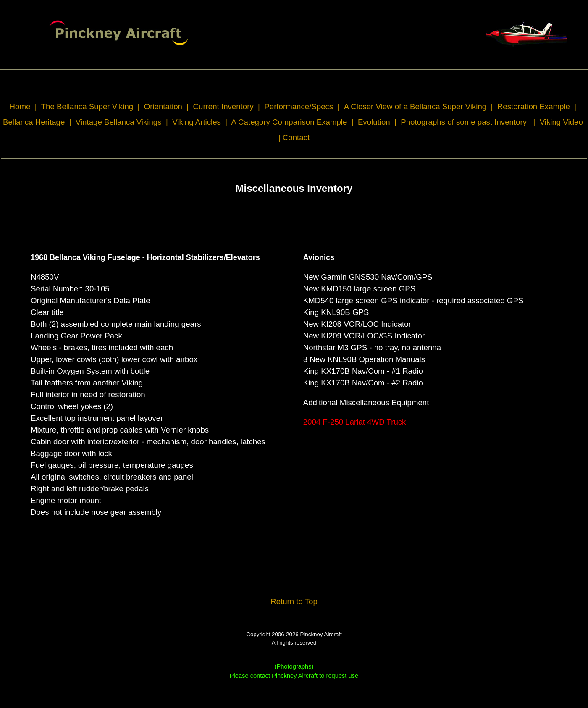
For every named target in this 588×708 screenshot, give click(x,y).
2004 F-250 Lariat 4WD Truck (355, 422)
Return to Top (294, 602)
